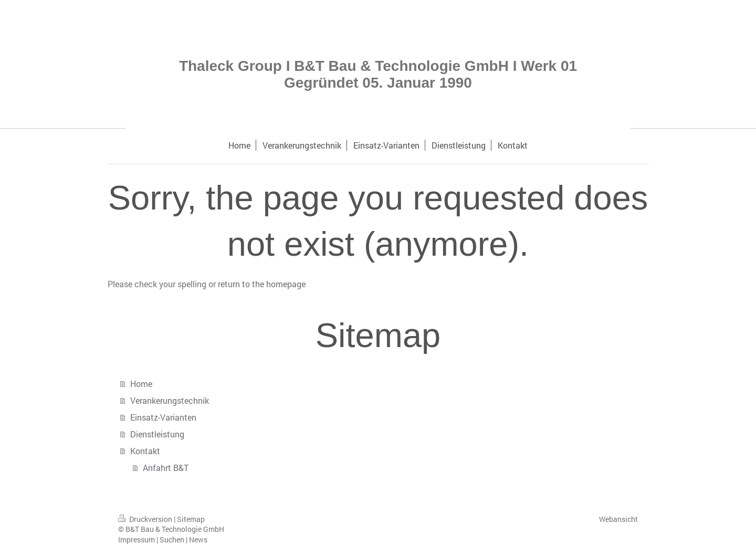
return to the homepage (262, 284)
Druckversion (146, 519)
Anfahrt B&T (166, 468)
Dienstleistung (157, 434)
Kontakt (145, 451)
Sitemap (191, 519)
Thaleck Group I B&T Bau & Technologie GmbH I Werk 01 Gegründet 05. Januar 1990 (378, 74)
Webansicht (618, 519)
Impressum (136, 540)
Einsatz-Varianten (163, 417)
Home (141, 384)
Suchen (172, 540)
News (198, 540)
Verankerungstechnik (170, 400)
